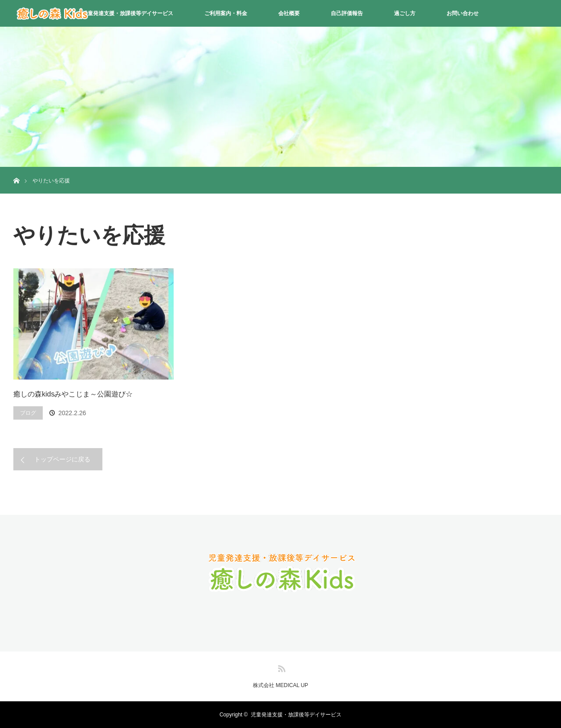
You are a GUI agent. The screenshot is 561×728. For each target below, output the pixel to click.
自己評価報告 (347, 13)
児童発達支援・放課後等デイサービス (128, 13)
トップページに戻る (62, 459)
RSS (280, 667)
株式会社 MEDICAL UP (280, 685)
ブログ (28, 413)
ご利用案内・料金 (226, 13)
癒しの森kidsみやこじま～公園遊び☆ (73, 394)
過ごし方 (405, 13)
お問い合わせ (463, 13)
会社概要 (289, 13)
